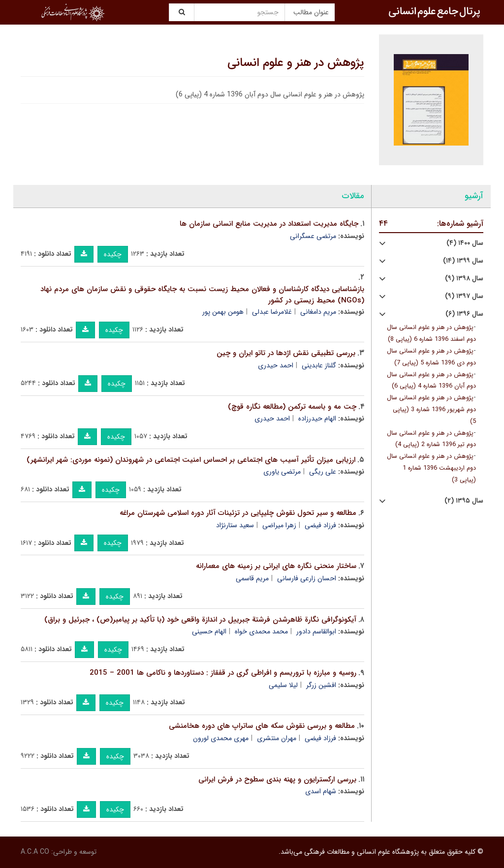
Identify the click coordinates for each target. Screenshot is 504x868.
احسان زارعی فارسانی (307, 578)
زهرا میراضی (279, 525)
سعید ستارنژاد (235, 525)
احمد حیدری (276, 365)
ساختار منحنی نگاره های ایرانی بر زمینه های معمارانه (276, 566)
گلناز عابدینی (319, 365)
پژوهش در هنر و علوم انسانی (296, 63)
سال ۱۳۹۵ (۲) (464, 501)
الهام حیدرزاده (317, 419)
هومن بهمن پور (223, 312)
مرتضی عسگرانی (313, 236)
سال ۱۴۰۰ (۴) (465, 243)
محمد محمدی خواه (261, 631)
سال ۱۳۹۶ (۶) (464, 314)
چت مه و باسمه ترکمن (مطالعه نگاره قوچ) (292, 407)
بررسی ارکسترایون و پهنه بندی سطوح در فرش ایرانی (277, 779)
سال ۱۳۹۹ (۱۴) (463, 261)
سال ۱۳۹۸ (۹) (464, 279)
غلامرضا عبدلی (272, 312)
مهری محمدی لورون (221, 738)
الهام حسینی (209, 631)
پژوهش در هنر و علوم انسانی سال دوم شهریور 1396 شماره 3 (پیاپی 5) (431, 410)
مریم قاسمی (252, 578)
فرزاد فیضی (320, 525)
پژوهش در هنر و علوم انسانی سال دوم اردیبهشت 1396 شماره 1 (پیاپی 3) (431, 468)
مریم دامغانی (318, 312)
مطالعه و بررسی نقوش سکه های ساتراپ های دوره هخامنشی (262, 726)
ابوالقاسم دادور (316, 631)
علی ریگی (323, 472)
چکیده (113, 254)
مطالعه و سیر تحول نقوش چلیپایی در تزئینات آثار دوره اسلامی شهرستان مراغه (238, 513)
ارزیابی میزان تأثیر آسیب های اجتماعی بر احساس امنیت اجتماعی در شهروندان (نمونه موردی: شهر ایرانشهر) (191, 460)
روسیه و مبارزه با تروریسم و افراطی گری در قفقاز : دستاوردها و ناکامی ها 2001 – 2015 (223, 673)
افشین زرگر (321, 685)
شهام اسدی (321, 791)
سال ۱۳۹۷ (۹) (464, 296)
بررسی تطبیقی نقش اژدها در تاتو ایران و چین (286, 353)
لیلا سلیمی (283, 685)
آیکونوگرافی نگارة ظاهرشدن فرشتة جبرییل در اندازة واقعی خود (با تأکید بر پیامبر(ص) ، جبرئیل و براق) (200, 620)
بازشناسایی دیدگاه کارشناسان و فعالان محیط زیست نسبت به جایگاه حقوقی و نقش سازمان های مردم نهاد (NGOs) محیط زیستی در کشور (202, 295)
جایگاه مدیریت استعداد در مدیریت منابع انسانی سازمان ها (269, 224)
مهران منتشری (277, 738)
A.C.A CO (35, 852)
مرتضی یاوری (282, 472)
